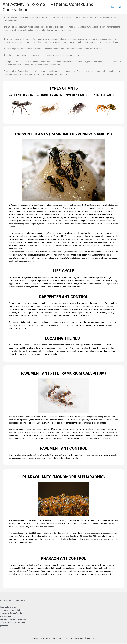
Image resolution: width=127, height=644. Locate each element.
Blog (121, 7)
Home (112, 7)
